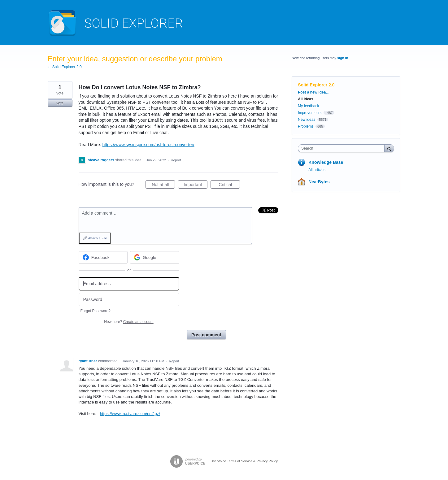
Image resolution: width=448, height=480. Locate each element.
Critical (229, 185)
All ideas (305, 99)
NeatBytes (319, 182)
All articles (317, 170)
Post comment (206, 335)
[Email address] (129, 284)
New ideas (307, 120)
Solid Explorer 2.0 (316, 85)
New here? (129, 322)
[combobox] (343, 148)
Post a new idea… (314, 92)
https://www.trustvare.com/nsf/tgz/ (130, 414)
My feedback (308, 106)
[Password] (129, 300)
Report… (177, 160)
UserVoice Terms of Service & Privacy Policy (244, 461)
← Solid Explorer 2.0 (65, 67)
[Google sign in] (155, 257)
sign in (343, 58)
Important (196, 185)
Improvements (310, 113)
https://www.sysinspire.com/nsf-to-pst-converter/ (148, 145)
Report (174, 361)
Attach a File (98, 238)
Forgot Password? (96, 311)
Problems (306, 126)
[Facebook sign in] (103, 257)
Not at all (163, 185)
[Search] (389, 148)
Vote (60, 103)
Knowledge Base (326, 162)
